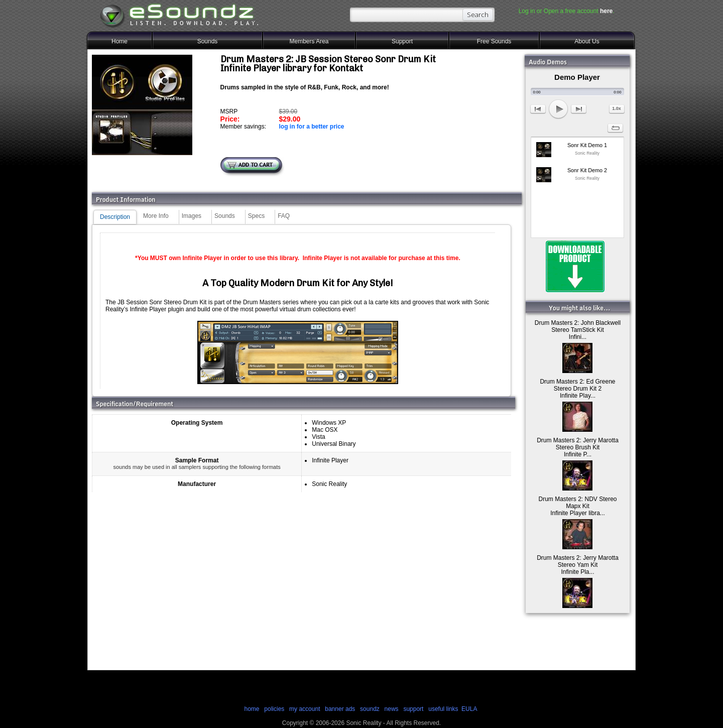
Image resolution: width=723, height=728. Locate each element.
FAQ (284, 216)
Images (192, 216)
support (414, 709)
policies (274, 709)
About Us (587, 41)
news (392, 709)
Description (115, 217)
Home (119, 41)
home (252, 709)
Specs (256, 216)
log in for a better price (311, 127)
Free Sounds (494, 41)
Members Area (309, 41)
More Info (156, 216)
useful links (443, 709)
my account (305, 709)
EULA (469, 709)
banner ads (340, 709)
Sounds (208, 41)
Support (402, 41)
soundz (370, 709)
